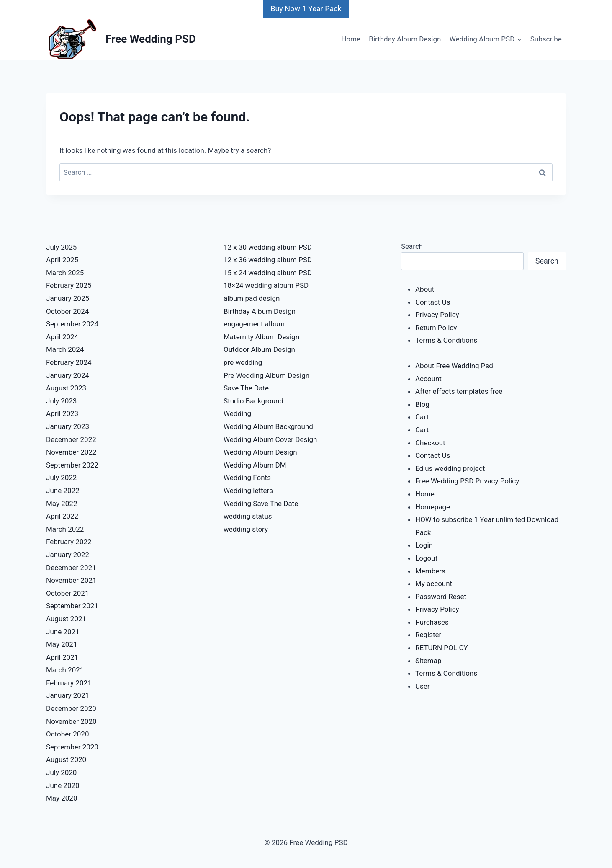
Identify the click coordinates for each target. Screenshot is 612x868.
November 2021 (71, 580)
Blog (422, 404)
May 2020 (62, 798)
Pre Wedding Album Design (266, 375)
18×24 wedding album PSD (266, 285)
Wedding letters (248, 491)
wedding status (248, 516)
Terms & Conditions (446, 340)
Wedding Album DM (255, 465)
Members (430, 571)
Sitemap (428, 661)
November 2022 (71, 452)
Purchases (432, 622)
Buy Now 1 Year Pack (306, 9)
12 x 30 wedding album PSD (268, 247)
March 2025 (65, 273)
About (425, 289)
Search (412, 246)
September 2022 (72, 465)
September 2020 (72, 747)
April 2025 (62, 260)
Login (424, 545)
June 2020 (63, 785)
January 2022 (68, 555)
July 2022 (61, 478)
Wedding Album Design (260, 452)
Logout (426, 558)
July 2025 (61, 247)
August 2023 (66, 388)
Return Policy (436, 328)
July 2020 (61, 772)
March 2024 (65, 349)
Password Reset (441, 597)
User (423, 686)
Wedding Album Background (268, 426)
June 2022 (63, 491)
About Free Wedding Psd (454, 366)
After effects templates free (459, 391)
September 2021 (72, 606)
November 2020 (71, 721)
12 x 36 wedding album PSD (268, 260)
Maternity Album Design (261, 337)
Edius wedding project (450, 468)
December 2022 (71, 439)
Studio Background (253, 401)
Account (428, 379)
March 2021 (65, 670)
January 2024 (68, 375)
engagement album (254, 324)
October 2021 (67, 593)
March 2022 (65, 529)
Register (428, 635)
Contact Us (433, 302)
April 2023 (62, 413)
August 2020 (66, 759)
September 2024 (72, 324)
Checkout (430, 443)
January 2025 (68, 298)
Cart (422, 417)
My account (434, 584)
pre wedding (243, 362)
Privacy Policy (437, 315)
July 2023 (61, 401)
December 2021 (71, 568)
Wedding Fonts (247, 478)
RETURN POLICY (442, 648)
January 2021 (68, 695)
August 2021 (66, 619)
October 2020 (67, 734)
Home (351, 39)
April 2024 (62, 337)
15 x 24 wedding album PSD (268, 273)
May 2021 (62, 644)
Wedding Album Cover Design (270, 439)
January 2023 (68, 426)
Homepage (433, 507)
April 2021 (62, 657)
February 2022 (69, 542)
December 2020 (71, 708)
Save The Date (246, 388)
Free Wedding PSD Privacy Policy (467, 481)
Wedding (237, 413)
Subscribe (546, 39)
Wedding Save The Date (261, 504)
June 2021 (63, 632)
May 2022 (62, 504)
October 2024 (67, 311)
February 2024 (69, 362)
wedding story (246, 529)
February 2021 (69, 683)
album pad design (252, 298)
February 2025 (69, 285)
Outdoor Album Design (259, 349)
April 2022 (62, 516)
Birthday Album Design (405, 39)
